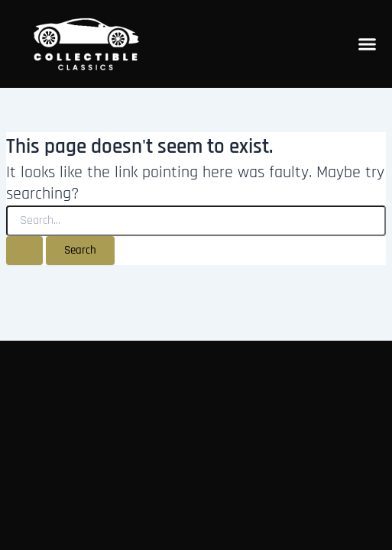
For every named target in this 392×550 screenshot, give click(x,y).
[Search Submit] (24, 251)
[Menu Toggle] (367, 44)
